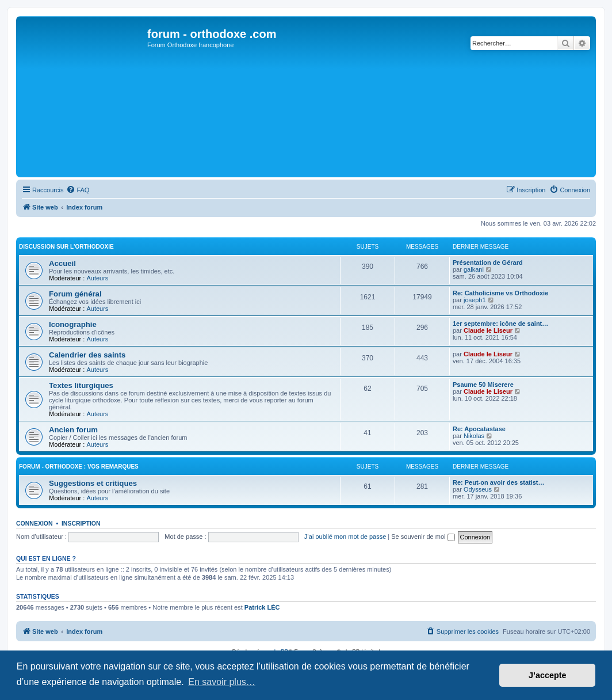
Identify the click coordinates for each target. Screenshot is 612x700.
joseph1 (475, 300)
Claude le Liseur (488, 330)
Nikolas (474, 436)
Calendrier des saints (87, 355)
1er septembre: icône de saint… (500, 324)
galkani (474, 269)
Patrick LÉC (262, 607)
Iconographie (73, 324)
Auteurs (97, 278)
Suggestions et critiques (93, 483)
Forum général (75, 294)
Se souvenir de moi (423, 537)
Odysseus (478, 489)
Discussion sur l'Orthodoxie (66, 247)
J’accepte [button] (548, 675)
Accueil (62, 263)
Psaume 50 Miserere (483, 385)
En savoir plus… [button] (222, 682)
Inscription (81, 523)
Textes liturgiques (81, 385)
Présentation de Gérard (488, 262)
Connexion (35, 523)
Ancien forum (73, 430)
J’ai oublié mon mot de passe (345, 537)
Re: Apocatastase (479, 429)
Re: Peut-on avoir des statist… (499, 482)
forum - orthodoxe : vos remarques (79, 467)
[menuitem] (78, 190)
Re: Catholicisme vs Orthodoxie (500, 293)
